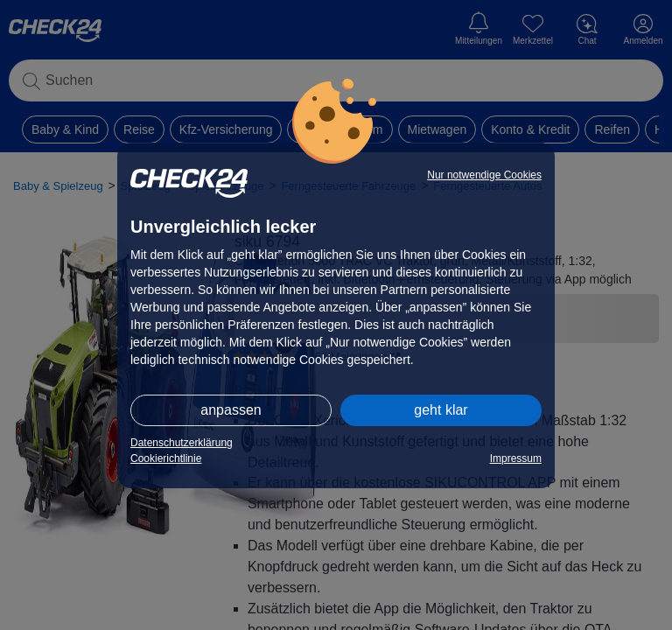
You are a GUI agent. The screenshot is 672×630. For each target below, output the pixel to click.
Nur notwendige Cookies (484, 175)
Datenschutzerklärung (182, 443)
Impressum (516, 458)
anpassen (231, 410)
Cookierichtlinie (166, 458)
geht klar (441, 410)
